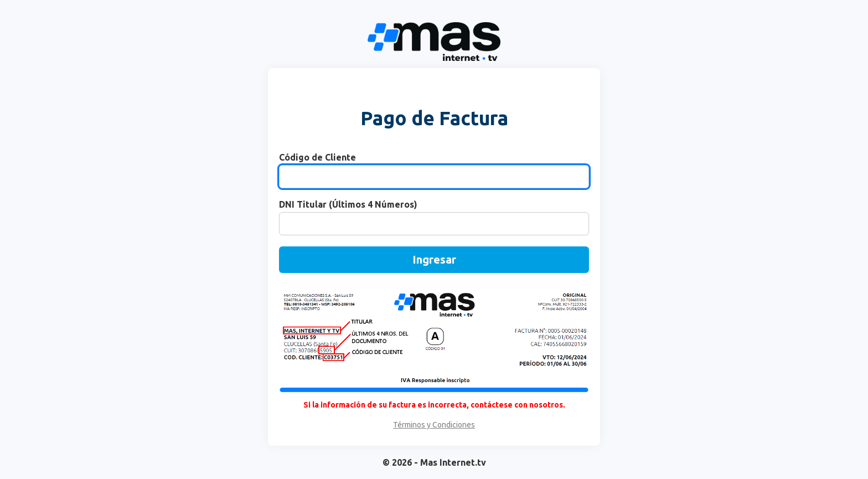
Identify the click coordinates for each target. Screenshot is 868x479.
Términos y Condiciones (434, 425)
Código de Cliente (317, 157)
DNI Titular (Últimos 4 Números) (348, 204)
